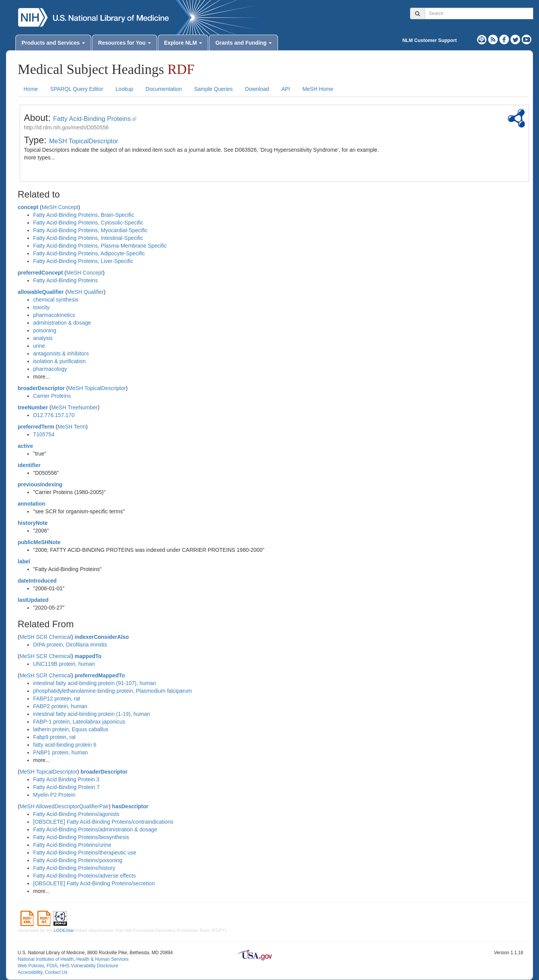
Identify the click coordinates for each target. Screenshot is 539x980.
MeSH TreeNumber (74, 407)
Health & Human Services (102, 959)
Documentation (164, 89)
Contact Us (56, 972)
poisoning (45, 330)
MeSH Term (72, 427)
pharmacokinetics (54, 315)
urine (39, 346)
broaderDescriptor (41, 388)
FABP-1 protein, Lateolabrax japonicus (79, 722)
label (24, 561)
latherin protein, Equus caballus (71, 729)
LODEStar (64, 930)
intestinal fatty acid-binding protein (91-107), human (95, 683)
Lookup (124, 89)
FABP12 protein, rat (57, 699)
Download (257, 89)
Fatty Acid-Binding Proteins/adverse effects (85, 876)
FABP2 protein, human (60, 706)
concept (28, 207)
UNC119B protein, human (64, 664)
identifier (29, 465)
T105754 (44, 434)
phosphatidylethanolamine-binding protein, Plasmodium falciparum (112, 691)
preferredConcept (40, 273)
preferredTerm (36, 427)
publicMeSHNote (39, 542)
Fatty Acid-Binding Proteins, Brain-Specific (84, 215)
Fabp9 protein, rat (54, 737)
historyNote (33, 523)
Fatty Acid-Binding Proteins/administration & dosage (95, 829)
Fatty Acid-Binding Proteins (92, 119)
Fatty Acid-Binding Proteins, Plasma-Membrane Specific (100, 246)
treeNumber (33, 407)
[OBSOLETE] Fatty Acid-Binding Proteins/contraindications (103, 822)
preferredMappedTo (100, 675)
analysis (43, 338)
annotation (32, 504)
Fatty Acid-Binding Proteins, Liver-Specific (83, 261)
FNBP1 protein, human (60, 752)
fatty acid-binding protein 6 (65, 745)
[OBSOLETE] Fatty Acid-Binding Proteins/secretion (94, 883)
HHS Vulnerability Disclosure (89, 966)
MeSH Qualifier (85, 292)
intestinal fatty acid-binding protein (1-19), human (92, 714)
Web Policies (31, 966)
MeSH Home (318, 89)
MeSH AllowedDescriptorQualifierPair (64, 806)
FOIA (52, 966)
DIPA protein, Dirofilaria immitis (70, 645)
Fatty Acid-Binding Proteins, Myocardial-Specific (90, 230)
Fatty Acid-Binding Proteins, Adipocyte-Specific (89, 253)
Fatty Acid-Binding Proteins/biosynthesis (81, 837)
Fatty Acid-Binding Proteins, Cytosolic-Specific (88, 223)
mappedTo (88, 656)
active (25, 446)
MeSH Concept (60, 207)
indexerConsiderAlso (102, 637)
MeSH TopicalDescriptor (84, 141)
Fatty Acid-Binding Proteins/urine (72, 845)
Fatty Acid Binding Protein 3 (66, 779)
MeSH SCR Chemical (46, 637)
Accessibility (30, 972)
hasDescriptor (130, 806)
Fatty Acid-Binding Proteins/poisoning (78, 860)
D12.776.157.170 (54, 415)
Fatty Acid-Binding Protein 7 (66, 787)
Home (31, 89)
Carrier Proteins (52, 396)
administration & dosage (62, 323)
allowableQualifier (41, 292)
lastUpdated (33, 600)
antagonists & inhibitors (61, 353)
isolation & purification (59, 361)
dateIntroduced (37, 581)
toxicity (41, 307)
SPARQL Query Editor (77, 89)
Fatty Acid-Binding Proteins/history (74, 868)
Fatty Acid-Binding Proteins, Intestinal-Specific (88, 238)
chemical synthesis (56, 300)
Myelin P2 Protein (54, 795)
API (286, 89)
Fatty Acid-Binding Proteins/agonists (76, 814)
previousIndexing (40, 484)
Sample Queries (213, 89)
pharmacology (50, 369)
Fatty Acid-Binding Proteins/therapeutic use (85, 853)
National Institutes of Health (46, 959)
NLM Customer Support (429, 40)
